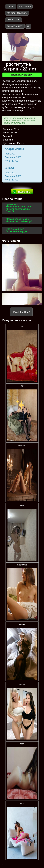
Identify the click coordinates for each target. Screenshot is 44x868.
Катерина (22, 624)
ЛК (28, 26)
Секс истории (13, 20)
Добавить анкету (15, 26)
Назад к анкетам (21, 312)
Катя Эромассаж (22, 565)
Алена (22, 744)
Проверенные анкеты (17, 13)
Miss (22, 386)
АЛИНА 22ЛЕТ (22, 446)
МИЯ (22, 326)
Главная (11, 6)
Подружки (22, 684)
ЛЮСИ (22, 803)
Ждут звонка (25, 6)
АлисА (22, 505)
